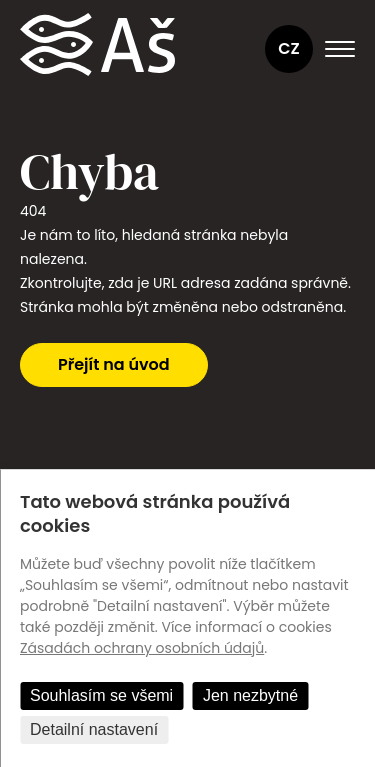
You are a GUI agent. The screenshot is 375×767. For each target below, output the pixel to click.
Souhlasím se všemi (101, 695)
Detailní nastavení (94, 729)
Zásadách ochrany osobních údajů (142, 648)
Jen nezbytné (250, 695)
